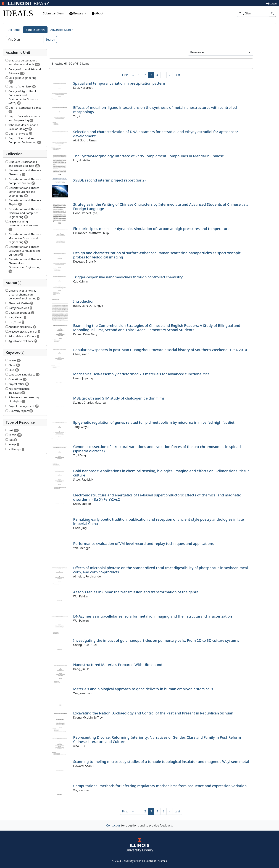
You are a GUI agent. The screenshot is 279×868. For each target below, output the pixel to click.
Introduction (84, 301)
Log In (271, 3)
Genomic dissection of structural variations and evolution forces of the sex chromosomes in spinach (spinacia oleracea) (158, 449)
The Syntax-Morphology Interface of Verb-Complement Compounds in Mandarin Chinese (148, 156)
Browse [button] (77, 13)
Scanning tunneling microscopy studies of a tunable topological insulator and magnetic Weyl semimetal (161, 762)
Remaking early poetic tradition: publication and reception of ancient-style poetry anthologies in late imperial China (158, 521)
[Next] (169, 75)
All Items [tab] (14, 30)
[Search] (253, 13)
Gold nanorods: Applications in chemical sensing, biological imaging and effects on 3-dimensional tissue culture (161, 473)
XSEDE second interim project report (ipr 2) (109, 180)
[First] (125, 75)
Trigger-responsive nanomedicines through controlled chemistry (128, 277)
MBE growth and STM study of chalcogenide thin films (119, 398)
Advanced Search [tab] (62, 30)
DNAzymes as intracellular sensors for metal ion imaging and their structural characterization (152, 616)
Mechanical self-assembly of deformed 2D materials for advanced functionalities (141, 374)
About (98, 13)
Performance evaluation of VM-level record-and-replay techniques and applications (143, 544)
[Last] (177, 75)
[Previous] (133, 75)
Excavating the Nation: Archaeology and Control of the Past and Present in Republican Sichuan (153, 713)
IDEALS (18, 13)
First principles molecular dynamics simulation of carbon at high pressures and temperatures (152, 229)
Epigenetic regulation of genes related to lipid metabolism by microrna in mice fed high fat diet (154, 422)
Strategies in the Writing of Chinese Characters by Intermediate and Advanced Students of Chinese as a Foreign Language (161, 207)
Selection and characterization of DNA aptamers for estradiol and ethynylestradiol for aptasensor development (156, 134)
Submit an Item (52, 13)
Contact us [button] (113, 825)
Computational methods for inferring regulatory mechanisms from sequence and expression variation (160, 786)
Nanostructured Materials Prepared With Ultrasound (118, 665)
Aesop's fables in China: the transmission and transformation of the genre (136, 592)
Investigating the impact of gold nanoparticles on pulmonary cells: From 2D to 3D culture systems (156, 640)
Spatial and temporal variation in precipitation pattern (119, 83)
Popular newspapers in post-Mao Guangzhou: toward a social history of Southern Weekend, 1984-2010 (160, 350)
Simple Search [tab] (35, 30)
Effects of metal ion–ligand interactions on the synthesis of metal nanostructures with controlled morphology (155, 110)
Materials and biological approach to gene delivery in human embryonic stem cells (143, 689)
